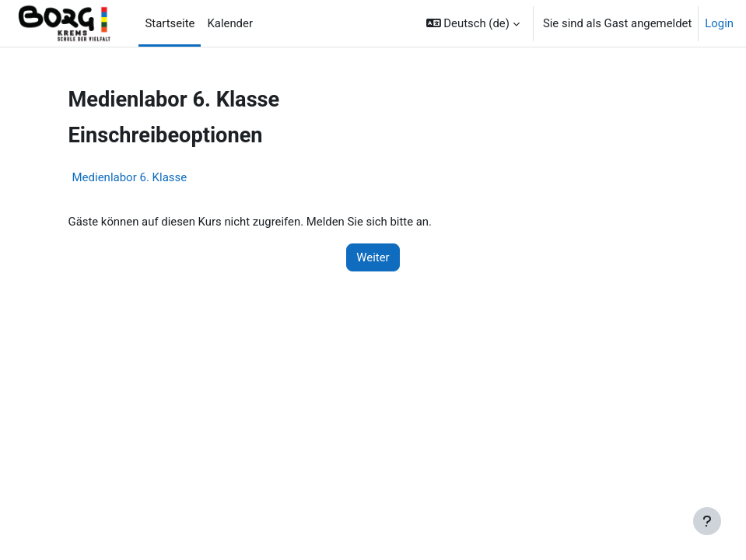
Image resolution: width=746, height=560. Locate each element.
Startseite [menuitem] (170, 23)
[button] (473, 23)
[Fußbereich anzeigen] (707, 521)
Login (719, 23)
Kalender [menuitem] (229, 23)
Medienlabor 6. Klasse (130, 177)
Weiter (373, 257)
